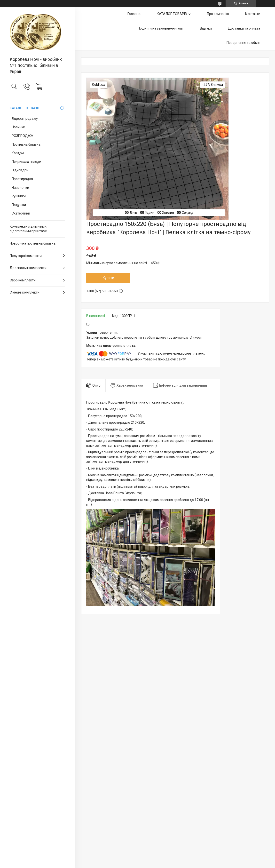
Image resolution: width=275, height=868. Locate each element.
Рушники (19, 196)
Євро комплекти (23, 280)
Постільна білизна (26, 144)
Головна (134, 14)
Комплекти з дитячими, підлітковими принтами (28, 229)
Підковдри (20, 170)
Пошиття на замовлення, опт (161, 28)
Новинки (18, 127)
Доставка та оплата (244, 28)
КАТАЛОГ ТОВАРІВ (24, 108)
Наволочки (20, 188)
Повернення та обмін (243, 43)
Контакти (253, 14)
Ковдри (18, 153)
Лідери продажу (25, 119)
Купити (108, 278)
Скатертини (21, 213)
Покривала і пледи (26, 162)
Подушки (19, 205)
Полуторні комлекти (26, 256)
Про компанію (218, 14)
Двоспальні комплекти (28, 268)
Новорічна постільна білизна (33, 243)
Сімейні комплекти (25, 292)
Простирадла (22, 179)
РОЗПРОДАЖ (23, 136)
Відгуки (206, 28)
